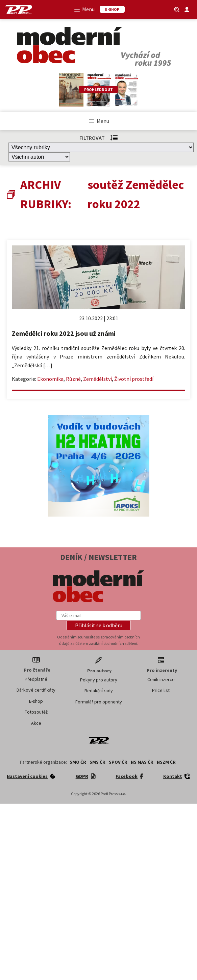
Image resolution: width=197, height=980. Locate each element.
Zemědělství (97, 379)
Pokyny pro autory (99, 680)
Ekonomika (50, 379)
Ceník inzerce (161, 679)
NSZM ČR (166, 762)
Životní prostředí (134, 379)
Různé (73, 379)
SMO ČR (78, 762)
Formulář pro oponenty (99, 702)
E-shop (36, 701)
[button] (99, 625)
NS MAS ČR (142, 762)
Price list (161, 690)
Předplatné (36, 679)
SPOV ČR (118, 762)
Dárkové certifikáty (36, 690)
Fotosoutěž (36, 712)
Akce (36, 723)
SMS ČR (97, 762)
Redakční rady (99, 691)
